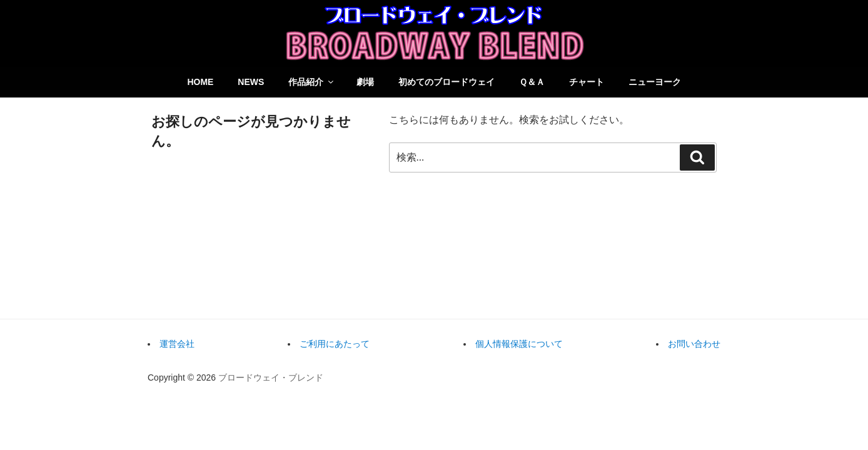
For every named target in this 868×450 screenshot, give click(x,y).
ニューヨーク (655, 82)
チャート (587, 82)
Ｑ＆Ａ (532, 82)
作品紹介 (312, 82)
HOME (200, 82)
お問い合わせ (694, 344)
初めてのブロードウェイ (447, 82)
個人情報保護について (519, 344)
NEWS (251, 82)
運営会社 (177, 344)
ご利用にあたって (335, 344)
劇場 (365, 82)
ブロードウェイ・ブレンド (271, 377)
